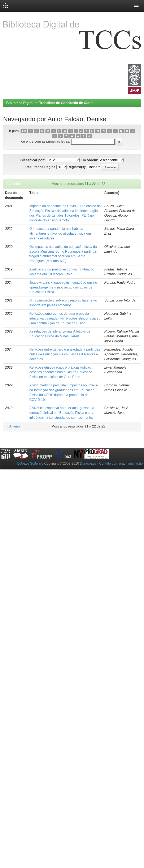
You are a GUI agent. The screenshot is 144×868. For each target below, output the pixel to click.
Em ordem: (90, 160)
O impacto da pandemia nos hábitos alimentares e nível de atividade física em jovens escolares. (60, 233)
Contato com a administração (121, 463)
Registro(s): (77, 167)
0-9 (24, 131)
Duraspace (88, 463)
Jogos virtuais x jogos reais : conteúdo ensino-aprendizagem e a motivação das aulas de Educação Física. (64, 287)
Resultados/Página (40, 167)
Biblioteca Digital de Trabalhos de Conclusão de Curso (50, 103)
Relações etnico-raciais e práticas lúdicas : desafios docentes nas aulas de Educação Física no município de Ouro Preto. (61, 372)
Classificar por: (32, 160)
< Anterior (14, 184)
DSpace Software (30, 463)
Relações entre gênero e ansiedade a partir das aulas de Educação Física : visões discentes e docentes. (65, 354)
